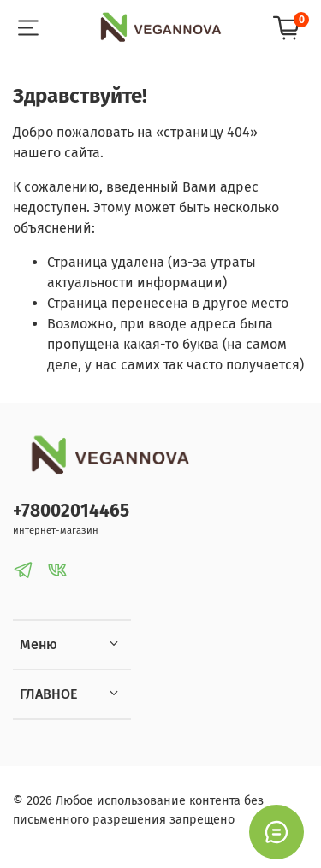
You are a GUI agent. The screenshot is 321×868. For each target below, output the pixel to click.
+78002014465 (71, 511)
